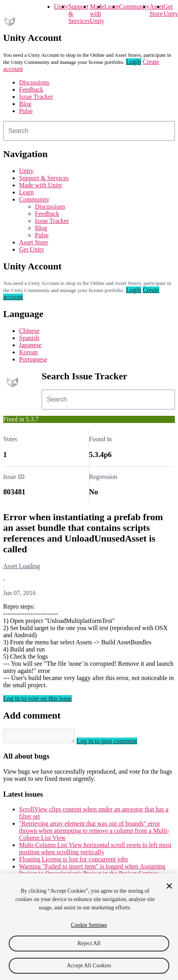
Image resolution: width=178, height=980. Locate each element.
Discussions (34, 82)
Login (134, 62)
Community (134, 7)
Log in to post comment (115, 743)
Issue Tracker (36, 97)
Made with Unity (97, 14)
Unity (61, 7)
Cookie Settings (89, 925)
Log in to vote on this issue (37, 698)
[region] (89, 927)
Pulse (26, 111)
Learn (112, 7)
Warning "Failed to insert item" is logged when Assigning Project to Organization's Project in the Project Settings (92, 872)
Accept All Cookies (89, 966)
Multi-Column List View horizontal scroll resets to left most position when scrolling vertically (95, 851)
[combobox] (89, 131)
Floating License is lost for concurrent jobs (74, 862)
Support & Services (44, 178)
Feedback (31, 89)
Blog (25, 104)
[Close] (169, 886)
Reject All (89, 943)
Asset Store (33, 242)
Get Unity (170, 10)
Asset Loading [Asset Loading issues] (22, 566)
